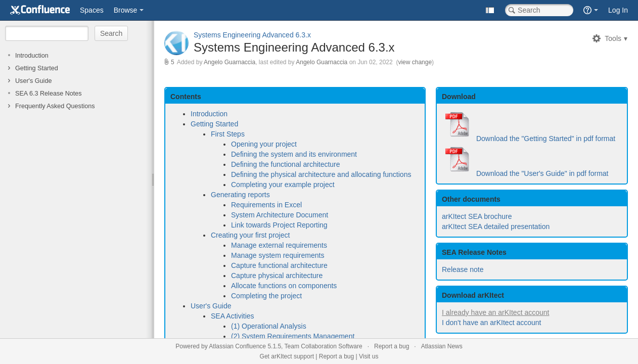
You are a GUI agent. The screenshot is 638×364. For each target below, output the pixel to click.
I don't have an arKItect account (491, 323)
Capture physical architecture (277, 276)
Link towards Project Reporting (279, 225)
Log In (618, 10)
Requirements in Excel (266, 205)
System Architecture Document (280, 215)
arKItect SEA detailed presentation (496, 226)
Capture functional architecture (279, 265)
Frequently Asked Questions (55, 106)
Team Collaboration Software (324, 346)
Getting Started (37, 68)
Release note (463, 269)
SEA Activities (233, 316)
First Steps (228, 134)
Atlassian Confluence (237, 346)
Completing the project (266, 296)
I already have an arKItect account (495, 312)
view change (415, 62)
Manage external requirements (279, 245)
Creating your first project (250, 235)
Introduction (32, 56)
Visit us (369, 356)
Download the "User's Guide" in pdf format (542, 173)
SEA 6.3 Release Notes (49, 94)
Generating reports (240, 195)
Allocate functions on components (284, 286)
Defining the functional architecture (286, 164)
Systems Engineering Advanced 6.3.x (252, 35)
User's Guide (33, 81)
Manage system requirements (278, 255)
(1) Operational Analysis (269, 326)
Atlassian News (442, 346)
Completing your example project (283, 185)
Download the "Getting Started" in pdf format (546, 139)
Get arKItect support (287, 356)
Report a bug (392, 346)
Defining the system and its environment (294, 154)
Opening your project (264, 144)
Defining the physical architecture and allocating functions (321, 174)
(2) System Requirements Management (293, 336)
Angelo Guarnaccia (230, 62)
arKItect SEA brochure (477, 216)
